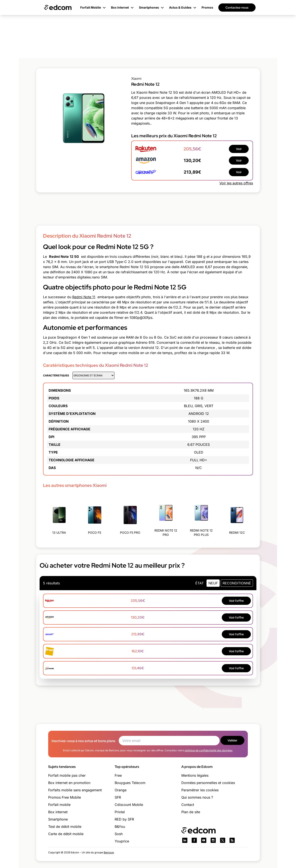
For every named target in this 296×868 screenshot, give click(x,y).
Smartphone (58, 819)
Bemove (109, 852)
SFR (118, 797)
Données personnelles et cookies (208, 783)
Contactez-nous (237, 8)
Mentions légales (195, 775)
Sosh (119, 834)
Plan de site (191, 812)
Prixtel (120, 812)
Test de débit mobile (65, 827)
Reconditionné (237, 583)
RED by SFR (124, 819)
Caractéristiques (56, 375)
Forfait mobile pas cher (67, 775)
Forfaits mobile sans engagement (75, 790)
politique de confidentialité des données (208, 750)
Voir (239, 149)
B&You (120, 827)
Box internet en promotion (69, 783)
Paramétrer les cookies (200, 790)
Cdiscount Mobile (129, 805)
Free (118, 775)
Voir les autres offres (236, 183)
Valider (232, 740)
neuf (213, 583)
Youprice (122, 841)
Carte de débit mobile (66, 834)
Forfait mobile (59, 805)
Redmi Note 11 (84, 297)
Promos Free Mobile (65, 797)
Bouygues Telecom (130, 783)
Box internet (58, 812)
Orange (121, 790)
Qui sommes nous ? (197, 797)
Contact (188, 805)
